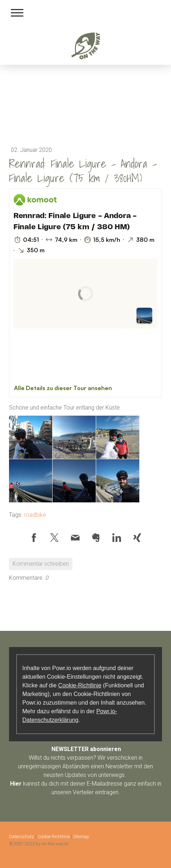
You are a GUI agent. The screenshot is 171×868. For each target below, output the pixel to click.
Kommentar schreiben (41, 564)
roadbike (35, 515)
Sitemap (81, 837)
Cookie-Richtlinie (80, 685)
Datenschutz (22, 837)
